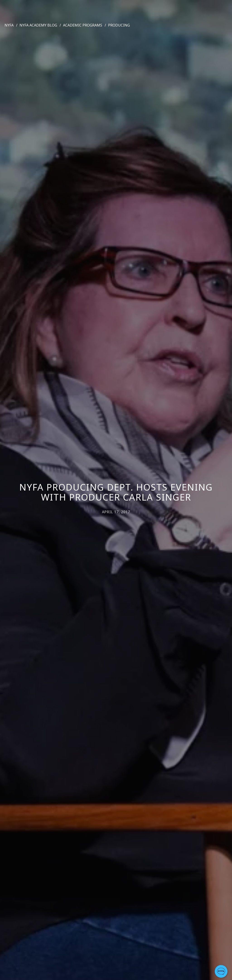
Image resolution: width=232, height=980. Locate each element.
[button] (221, 971)
